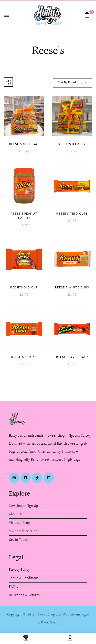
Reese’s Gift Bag (24, 144)
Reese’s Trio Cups (72, 213)
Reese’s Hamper (72, 144)
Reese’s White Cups (72, 287)
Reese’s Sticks (24, 357)
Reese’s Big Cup (24, 287)
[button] (87, 15)
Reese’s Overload (72, 357)
